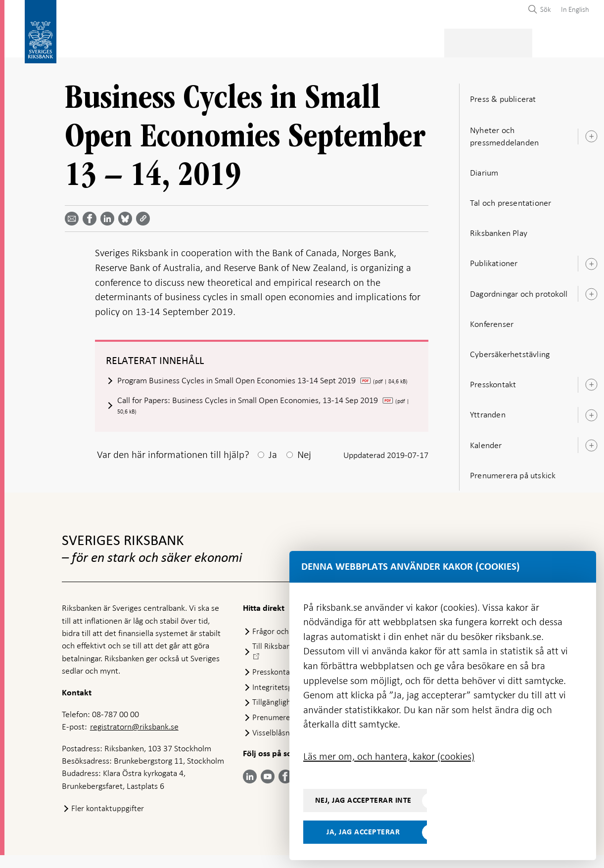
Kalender (486, 440)
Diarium (484, 168)
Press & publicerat (443, 40)
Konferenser (492, 319)
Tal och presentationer (511, 198)
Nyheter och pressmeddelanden (504, 131)
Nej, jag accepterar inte (363, 800)
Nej (304, 467)
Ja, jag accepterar (363, 832)
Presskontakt (493, 379)
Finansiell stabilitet (311, 40)
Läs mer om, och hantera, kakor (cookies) (389, 756)
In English (575, 9)
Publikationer (494, 258)
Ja (273, 467)
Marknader (380, 40)
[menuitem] (573, 9)
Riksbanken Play (499, 228)
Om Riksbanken (512, 40)
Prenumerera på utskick (513, 470)
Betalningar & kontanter (153, 40)
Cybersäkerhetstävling (510, 349)
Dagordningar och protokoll (519, 289)
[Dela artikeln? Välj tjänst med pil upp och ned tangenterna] (109, 214)
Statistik (80, 40)
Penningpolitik (237, 40)
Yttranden (488, 410)
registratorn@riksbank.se (134, 739)
